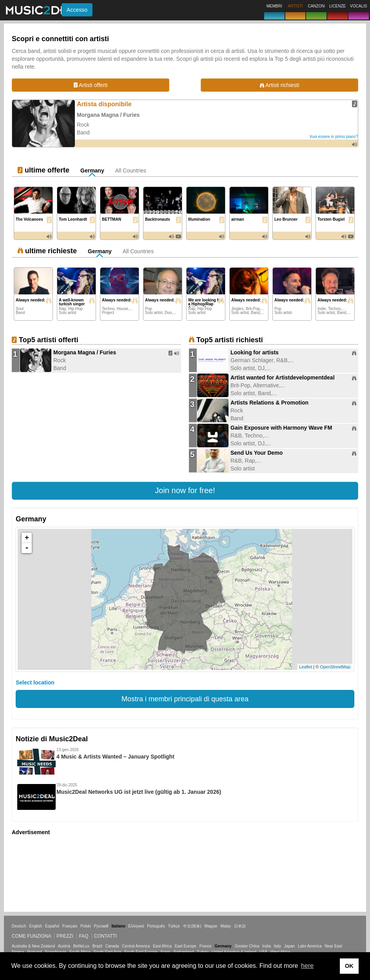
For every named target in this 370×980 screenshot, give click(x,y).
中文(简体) (192, 926)
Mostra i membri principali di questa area (185, 699)
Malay (226, 926)
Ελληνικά (136, 926)
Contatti (105, 936)
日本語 (240, 926)
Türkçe (174, 926)
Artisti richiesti (279, 85)
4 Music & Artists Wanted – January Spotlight (115, 757)
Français (70, 926)
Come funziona (31, 936)
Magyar (211, 926)
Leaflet (306, 667)
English (35, 926)
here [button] (307, 966)
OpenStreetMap (335, 667)
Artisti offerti (91, 85)
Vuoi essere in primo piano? (334, 137)
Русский (101, 926)
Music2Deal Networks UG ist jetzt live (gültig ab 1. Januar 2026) (139, 792)
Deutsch (19, 926)
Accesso (77, 10)
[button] (185, 491)
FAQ (83, 936)
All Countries (131, 171)
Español (52, 926)
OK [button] (349, 966)
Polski (86, 926)
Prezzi (65, 936)
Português (156, 926)
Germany (92, 171)
